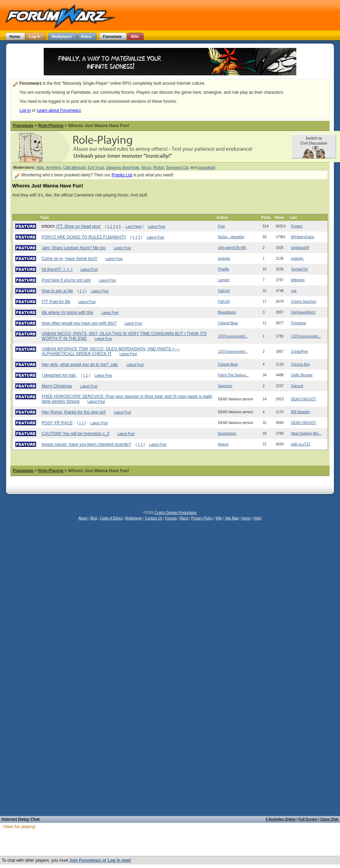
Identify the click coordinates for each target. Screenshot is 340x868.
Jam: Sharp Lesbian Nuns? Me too (74, 248)
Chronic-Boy (301, 364)
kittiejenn (298, 280)
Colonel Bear (228, 323)
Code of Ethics (111, 518)
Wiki (219, 518)
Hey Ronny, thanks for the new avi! (74, 412)
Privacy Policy (202, 518)
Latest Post (156, 227)
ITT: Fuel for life (56, 302)
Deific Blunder (302, 375)
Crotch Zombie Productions (176, 513)
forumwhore (227, 433)
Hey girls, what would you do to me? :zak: (80, 365)
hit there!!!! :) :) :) (57, 269)
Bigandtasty (227, 312)
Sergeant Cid (177, 167)
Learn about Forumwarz (59, 110)
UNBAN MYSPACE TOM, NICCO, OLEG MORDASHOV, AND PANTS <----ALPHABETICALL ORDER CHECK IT (111, 351)
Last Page (133, 227)
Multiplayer (134, 518)
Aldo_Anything (49, 167)
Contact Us (154, 518)
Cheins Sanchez (304, 302)
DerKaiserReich (303, 312)
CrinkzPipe (299, 352)
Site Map (232, 518)
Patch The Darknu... (233, 375)
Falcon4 (297, 386)
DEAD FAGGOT (304, 399)
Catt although (74, 167)
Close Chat (329, 819)
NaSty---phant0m (231, 237)
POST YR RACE (57, 423)
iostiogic (224, 258)
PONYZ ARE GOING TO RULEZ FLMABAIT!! (84, 237)
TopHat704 (299, 269)
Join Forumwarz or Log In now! (100, 860)
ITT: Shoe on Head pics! (78, 226)
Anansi (223, 444)
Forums (171, 518)
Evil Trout (96, 167)
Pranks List (122, 175)
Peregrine (299, 323)
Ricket (159, 167)
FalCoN (224, 291)
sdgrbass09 (300, 248)
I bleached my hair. (59, 375)
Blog (94, 518)
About (83, 518)
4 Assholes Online (281, 819)
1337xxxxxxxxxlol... (233, 336)
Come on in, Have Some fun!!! (70, 259)
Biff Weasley (301, 412)
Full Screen (308, 819)
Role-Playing (51, 126)
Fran (222, 226)
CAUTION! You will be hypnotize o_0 (75, 434)
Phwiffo (224, 269)
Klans (184, 518)
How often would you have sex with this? (79, 323)
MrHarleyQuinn (303, 237)
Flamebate (23, 126)
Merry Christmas (57, 386)
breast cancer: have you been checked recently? (86, 444)
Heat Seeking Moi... (306, 433)
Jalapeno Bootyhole (123, 167)
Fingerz (297, 226)
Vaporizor (225, 386)
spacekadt (206, 167)
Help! (258, 518)
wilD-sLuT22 (301, 444)
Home (246, 518)
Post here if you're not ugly (66, 280)
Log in (25, 110)
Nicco (146, 167)
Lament (224, 280)
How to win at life (57, 291)
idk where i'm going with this (67, 312)
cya (294, 291)
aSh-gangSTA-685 (232, 248)
